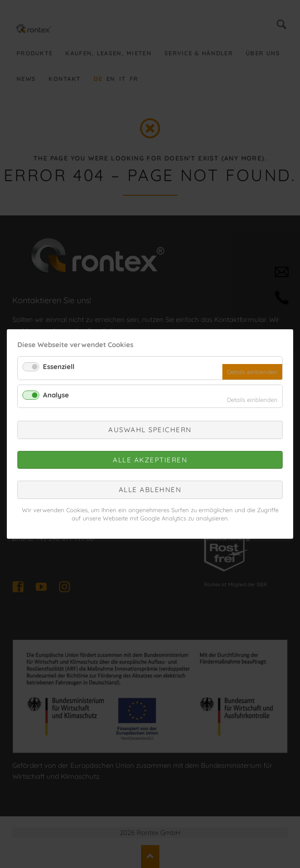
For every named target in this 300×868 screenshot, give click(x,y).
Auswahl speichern (150, 430)
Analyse (56, 394)
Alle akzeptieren (150, 459)
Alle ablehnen (150, 490)
